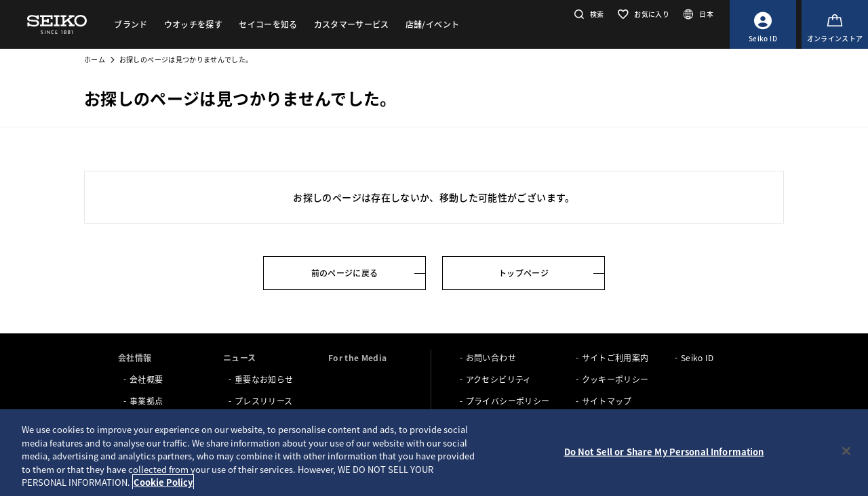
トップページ (524, 273)
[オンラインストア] (835, 24)
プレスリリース (263, 401)
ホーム (95, 59)
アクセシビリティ (499, 379)
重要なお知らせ (264, 379)
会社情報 (135, 357)
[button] (588, 14)
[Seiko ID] (763, 24)
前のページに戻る (345, 273)
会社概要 (146, 379)
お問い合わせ (491, 357)
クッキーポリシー (615, 379)
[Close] (846, 451)
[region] (434, 453)
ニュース (239, 357)
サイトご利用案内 (615, 357)
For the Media (358, 357)
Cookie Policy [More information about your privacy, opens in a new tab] (163, 482)
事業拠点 (146, 401)
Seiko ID (697, 357)
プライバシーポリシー (508, 401)
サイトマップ (607, 401)
